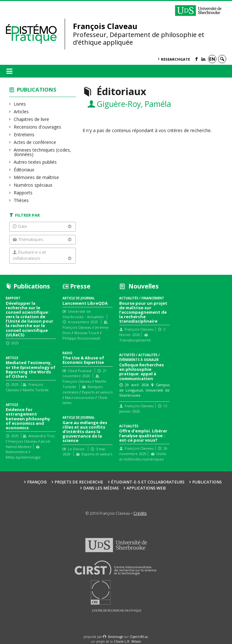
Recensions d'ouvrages (38, 127)
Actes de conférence (35, 142)
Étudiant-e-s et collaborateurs (148, 482)
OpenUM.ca (139, 637)
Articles (21, 112)
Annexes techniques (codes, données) (43, 152)
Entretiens (24, 135)
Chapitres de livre (32, 119)
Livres (20, 104)
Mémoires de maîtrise (36, 177)
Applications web (146, 488)
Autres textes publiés (35, 162)
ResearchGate (175, 59)
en (212, 59)
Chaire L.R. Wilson (127, 641)
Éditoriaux (24, 170)
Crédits (140, 513)
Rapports (23, 193)
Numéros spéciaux (33, 185)
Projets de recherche (79, 482)
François (37, 482)
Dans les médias (101, 488)
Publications (37, 90)
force (116, 637)
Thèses (21, 200)
